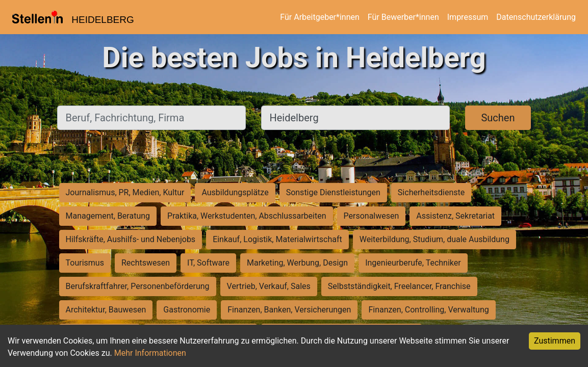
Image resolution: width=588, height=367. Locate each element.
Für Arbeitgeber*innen (319, 17)
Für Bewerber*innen (403, 17)
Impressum (468, 17)
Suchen (498, 118)
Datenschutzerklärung (536, 17)
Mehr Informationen (150, 353)
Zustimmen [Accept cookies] (555, 341)
